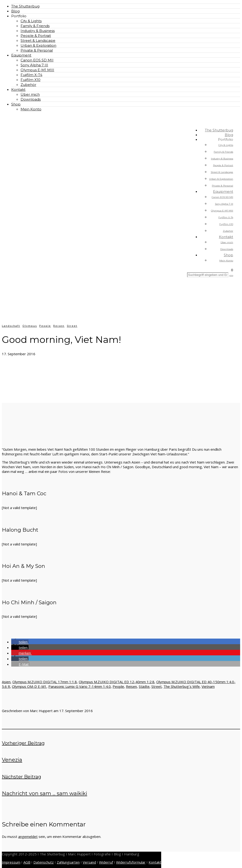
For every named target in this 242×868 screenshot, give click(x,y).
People (45, 326)
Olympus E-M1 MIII (37, 70)
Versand (89, 862)
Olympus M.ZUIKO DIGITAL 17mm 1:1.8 (45, 682)
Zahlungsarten (68, 862)
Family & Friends (35, 26)
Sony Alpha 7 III (34, 65)
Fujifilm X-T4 (31, 75)
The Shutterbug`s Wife (182, 686)
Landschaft (11, 326)
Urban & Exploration (38, 45)
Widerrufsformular (131, 862)
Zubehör (28, 85)
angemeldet (28, 836)
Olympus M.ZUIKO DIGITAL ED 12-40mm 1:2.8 (117, 682)
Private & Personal (37, 50)
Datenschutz (44, 862)
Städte (144, 686)
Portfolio (19, 16)
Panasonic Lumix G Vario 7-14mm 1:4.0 (80, 686)
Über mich (30, 94)
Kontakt (18, 90)
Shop (16, 104)
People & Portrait (36, 36)
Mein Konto (31, 109)
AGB (27, 862)
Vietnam (208, 686)
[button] (20, 642)
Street (72, 326)
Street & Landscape (38, 40)
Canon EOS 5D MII (37, 60)
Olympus (30, 326)
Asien (6, 682)
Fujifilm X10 (30, 80)
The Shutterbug (25, 6)
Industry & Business (38, 31)
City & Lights (31, 21)
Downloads (31, 99)
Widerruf (106, 862)
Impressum (11, 862)
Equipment (21, 55)
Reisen (59, 326)
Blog (15, 11)
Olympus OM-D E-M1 (29, 686)
